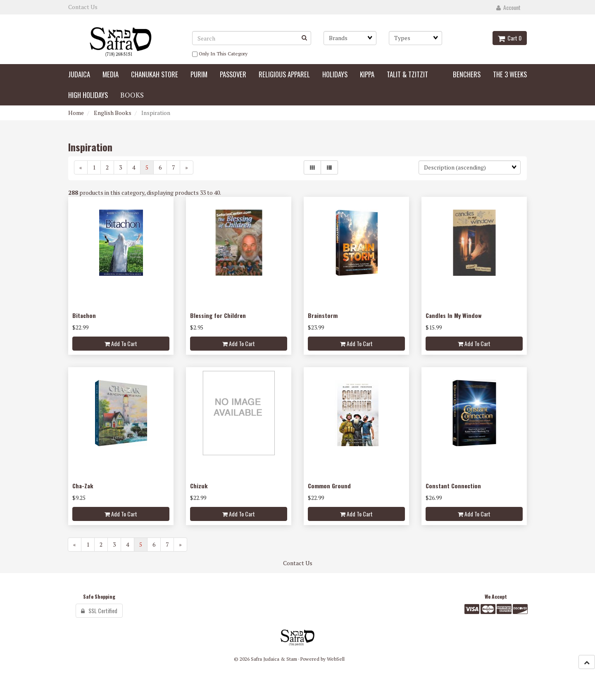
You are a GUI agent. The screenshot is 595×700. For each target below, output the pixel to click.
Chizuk (199, 486)
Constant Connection (453, 486)
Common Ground (329, 486)
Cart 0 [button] (510, 38)
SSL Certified (99, 610)
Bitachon (84, 315)
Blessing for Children (218, 315)
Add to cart (121, 343)
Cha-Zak (83, 486)
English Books (113, 113)
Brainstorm (323, 315)
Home (76, 113)
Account (508, 7)
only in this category (220, 54)
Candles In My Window (453, 315)
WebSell (336, 659)
